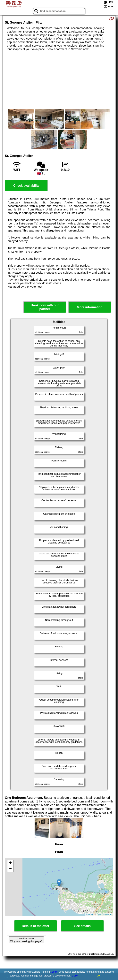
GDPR (75, 976)
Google (54, 972)
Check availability (26, 186)
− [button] (10, 869)
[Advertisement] (59, 80)
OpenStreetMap (104, 914)
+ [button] (10, 863)
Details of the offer (36, 926)
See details (82, 926)
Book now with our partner (45, 307)
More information (90, 307)
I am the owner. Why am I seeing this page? (26, 940)
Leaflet (90, 914)
